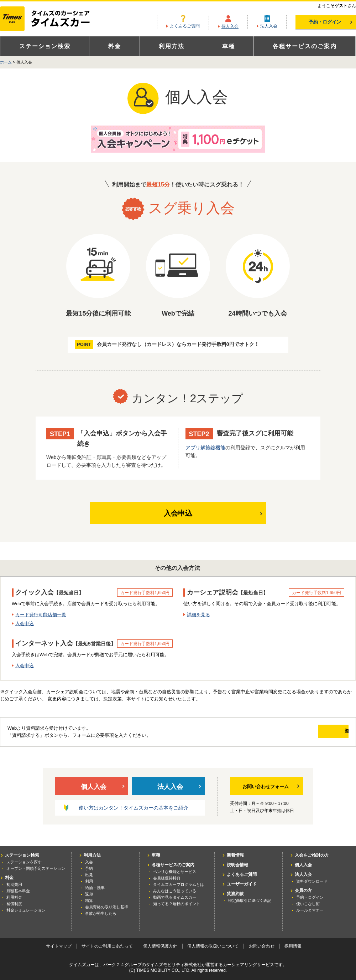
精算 (89, 900)
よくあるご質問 (185, 26)
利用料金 (14, 897)
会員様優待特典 (167, 878)
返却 (89, 894)
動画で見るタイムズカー (175, 897)
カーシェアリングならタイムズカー (51, 19)
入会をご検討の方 (312, 855)
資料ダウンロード (312, 881)
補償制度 (14, 904)
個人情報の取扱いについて (213, 946)
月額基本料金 (18, 891)
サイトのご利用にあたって (107, 946)
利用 (89, 881)
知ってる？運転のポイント (177, 904)
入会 (89, 862)
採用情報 (293, 946)
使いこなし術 (308, 904)
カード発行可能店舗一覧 (41, 615)
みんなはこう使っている (175, 891)
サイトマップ (59, 946)
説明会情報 (237, 865)
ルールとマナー (310, 910)
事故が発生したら (101, 913)
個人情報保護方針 (160, 946)
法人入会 (269, 26)
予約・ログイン (331, 22)
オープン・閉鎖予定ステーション (36, 868)
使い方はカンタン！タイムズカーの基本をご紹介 (133, 808)
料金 (115, 46)
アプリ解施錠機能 (205, 448)
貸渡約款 (235, 894)
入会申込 (204, 513)
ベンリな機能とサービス (175, 872)
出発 (89, 875)
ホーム (6, 62)
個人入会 (230, 26)
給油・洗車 (95, 888)
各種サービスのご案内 (305, 46)
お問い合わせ (262, 946)
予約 (89, 868)
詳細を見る (198, 615)
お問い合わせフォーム (271, 787)
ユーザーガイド (242, 884)
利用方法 (172, 46)
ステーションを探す (24, 862)
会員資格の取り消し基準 (107, 907)
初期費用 (14, 884)
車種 (229, 46)
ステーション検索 (45, 46)
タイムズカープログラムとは (179, 884)
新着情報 (235, 855)
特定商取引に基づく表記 (250, 900)
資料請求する (316, 731)
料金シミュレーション (26, 910)
